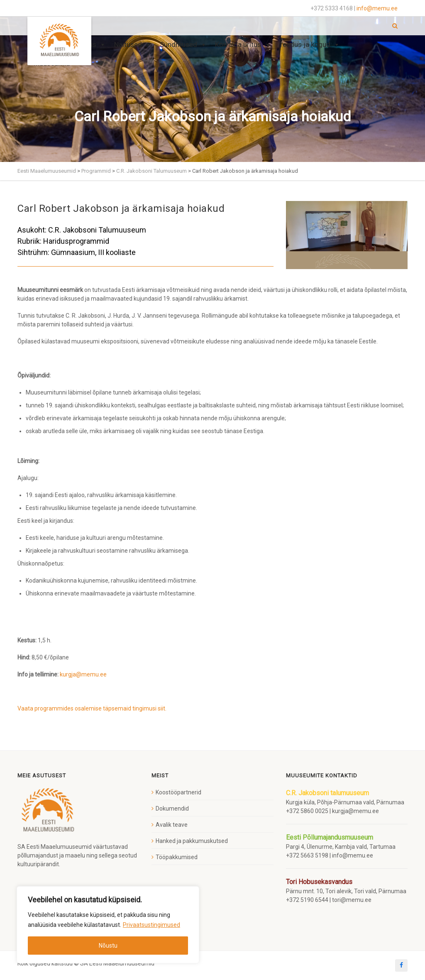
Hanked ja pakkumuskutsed (192, 841)
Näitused (133, 45)
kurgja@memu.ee (84, 674)
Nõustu (108, 946)
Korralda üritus (243, 45)
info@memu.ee (377, 8)
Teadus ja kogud (309, 45)
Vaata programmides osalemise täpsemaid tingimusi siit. (92, 708)
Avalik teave (172, 825)
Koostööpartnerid (178, 792)
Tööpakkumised (177, 857)
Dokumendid (172, 808)
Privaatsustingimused (151, 925)
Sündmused (183, 45)
